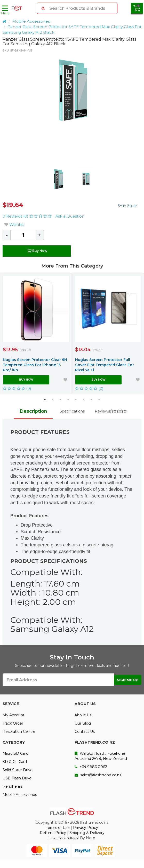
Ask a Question (70, 216)
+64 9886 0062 (91, 767)
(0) (17, 388)
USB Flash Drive (17, 778)
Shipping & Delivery (87, 833)
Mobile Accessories (31, 21)
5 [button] (76, 400)
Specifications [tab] (72, 411)
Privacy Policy (86, 828)
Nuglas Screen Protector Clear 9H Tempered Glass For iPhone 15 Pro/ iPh (35, 365)
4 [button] (68, 400)
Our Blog (83, 723)
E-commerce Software (64, 838)
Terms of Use (58, 828)
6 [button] (84, 400)
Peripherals (13, 786)
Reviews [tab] (111, 411)
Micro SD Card (15, 753)
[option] (72, 90)
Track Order (13, 723)
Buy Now (37, 251)
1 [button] (45, 400)
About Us (83, 715)
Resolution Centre (19, 732)
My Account (14, 715)
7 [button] (91, 400)
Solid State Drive (18, 770)
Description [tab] (33, 411)
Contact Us (85, 732)
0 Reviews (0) (28, 216)
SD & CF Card (15, 762)
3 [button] (60, 400)
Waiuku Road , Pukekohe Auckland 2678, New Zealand (101, 756)
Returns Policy (53, 833)
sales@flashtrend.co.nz (98, 775)
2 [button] (53, 400)
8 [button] (99, 400)
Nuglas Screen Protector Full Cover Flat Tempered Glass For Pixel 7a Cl (105, 365)
